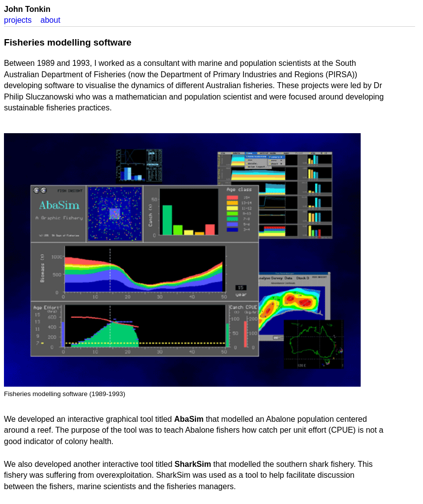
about (50, 20)
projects (18, 20)
